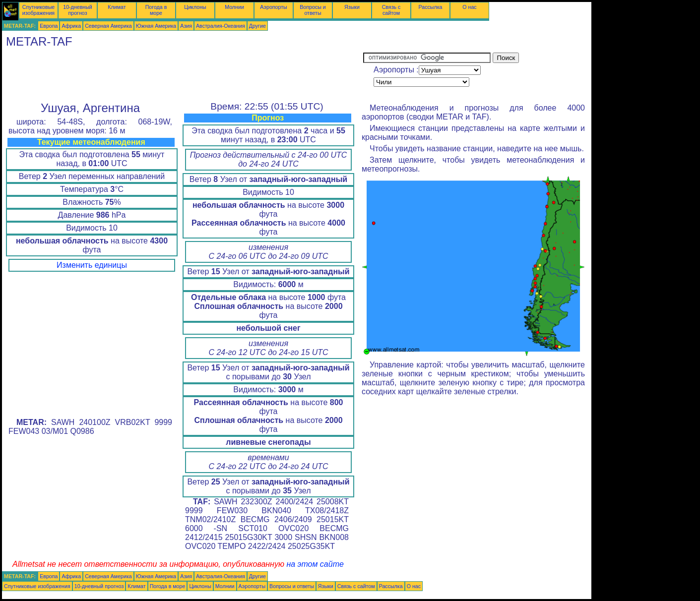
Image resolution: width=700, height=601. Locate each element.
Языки (352, 7)
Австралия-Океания (221, 26)
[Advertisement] (183, 75)
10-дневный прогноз (78, 10)
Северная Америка (108, 26)
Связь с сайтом (391, 10)
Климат (117, 7)
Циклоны (195, 7)
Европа (49, 26)
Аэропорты (274, 7)
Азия (186, 26)
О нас (469, 7)
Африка (71, 26)
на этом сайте (315, 564)
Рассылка (430, 7)
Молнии (234, 7)
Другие (257, 26)
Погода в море (156, 10)
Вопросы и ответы (313, 10)
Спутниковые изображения (38, 10)
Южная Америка (156, 26)
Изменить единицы (92, 265)
